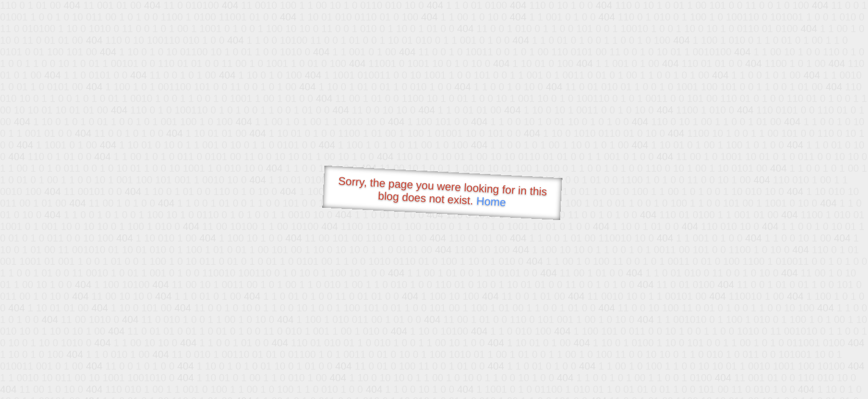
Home (491, 201)
